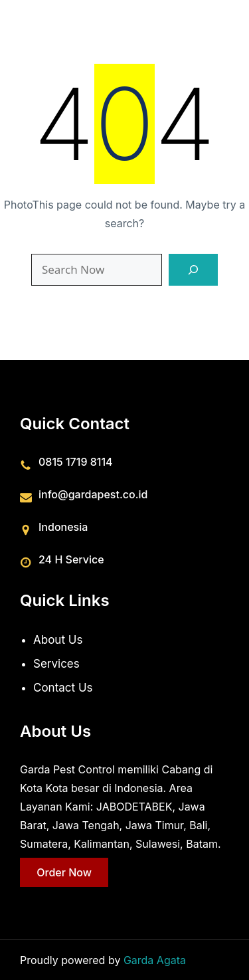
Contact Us (63, 687)
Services (56, 663)
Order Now (64, 872)
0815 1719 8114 (76, 461)
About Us (58, 640)
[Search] (194, 270)
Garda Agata (155, 960)
